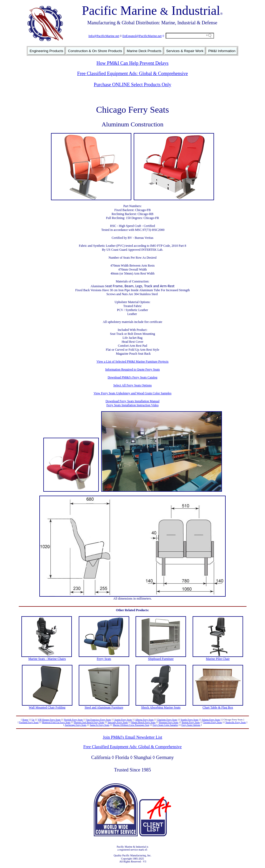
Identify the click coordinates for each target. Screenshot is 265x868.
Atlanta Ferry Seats (211, 720)
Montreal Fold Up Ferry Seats (56, 722)
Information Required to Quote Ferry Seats (132, 369)
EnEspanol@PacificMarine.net (142, 36)
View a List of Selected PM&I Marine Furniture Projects (132, 362)
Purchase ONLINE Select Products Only (132, 85)
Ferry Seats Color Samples (165, 725)
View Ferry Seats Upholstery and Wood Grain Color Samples (132, 393)
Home (25, 720)
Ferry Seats (104, 659)
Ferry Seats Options (191, 725)
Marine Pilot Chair (218, 659)
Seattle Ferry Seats (190, 720)
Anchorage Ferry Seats (76, 725)
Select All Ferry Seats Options (132, 385)
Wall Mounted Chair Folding (47, 707)
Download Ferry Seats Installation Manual (133, 401)
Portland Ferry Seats (29, 722)
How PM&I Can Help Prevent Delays (132, 63)
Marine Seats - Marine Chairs (47, 659)
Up (33, 720)
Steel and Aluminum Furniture (104, 707)
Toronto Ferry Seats (213, 722)
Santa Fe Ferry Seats (100, 725)
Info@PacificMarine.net (104, 36)
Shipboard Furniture (161, 659)
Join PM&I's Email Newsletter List (132, 737)
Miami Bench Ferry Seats (143, 722)
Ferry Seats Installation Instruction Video (133, 405)
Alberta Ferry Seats (145, 720)
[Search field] (190, 36)
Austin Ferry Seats (123, 720)
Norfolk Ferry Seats (73, 720)
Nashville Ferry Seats (236, 722)
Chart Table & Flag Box (218, 707)
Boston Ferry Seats (191, 722)
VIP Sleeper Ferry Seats (49, 720)
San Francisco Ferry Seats (99, 720)
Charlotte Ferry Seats (167, 720)
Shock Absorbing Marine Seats (161, 707)
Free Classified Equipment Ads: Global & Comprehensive (132, 74)
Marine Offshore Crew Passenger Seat (131, 725)
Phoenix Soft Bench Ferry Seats (89, 722)
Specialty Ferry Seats (118, 722)
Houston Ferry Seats (169, 722)
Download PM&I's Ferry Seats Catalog (132, 377)
